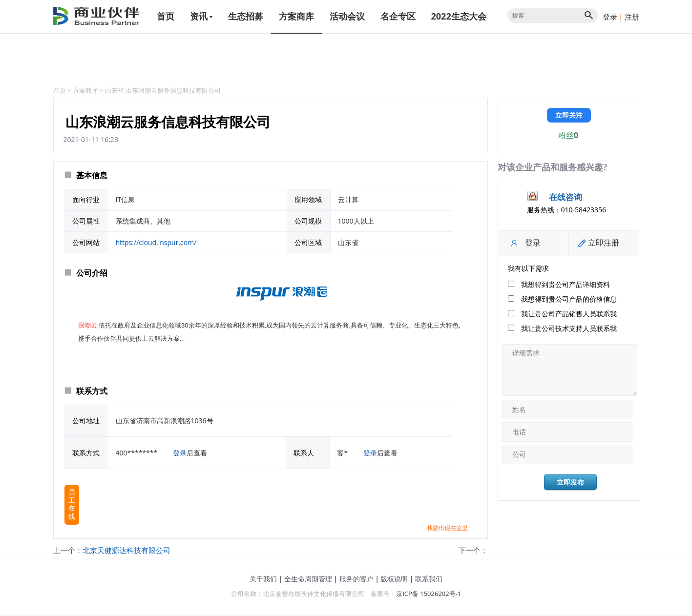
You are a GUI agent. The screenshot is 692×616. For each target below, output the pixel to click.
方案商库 (296, 16)
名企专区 (398, 16)
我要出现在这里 (447, 528)
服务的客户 (356, 579)
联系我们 (429, 579)
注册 (632, 17)
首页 (166, 16)
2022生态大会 (459, 16)
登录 (610, 17)
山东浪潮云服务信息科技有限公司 (173, 90)
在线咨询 (566, 197)
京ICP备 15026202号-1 (429, 594)
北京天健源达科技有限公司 (126, 550)
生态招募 (246, 16)
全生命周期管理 (308, 579)
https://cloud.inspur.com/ (156, 242)
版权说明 (394, 579)
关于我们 (263, 579)
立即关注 (569, 115)
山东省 (115, 90)
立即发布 (570, 482)
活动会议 (347, 16)
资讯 (201, 16)
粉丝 (568, 135)
